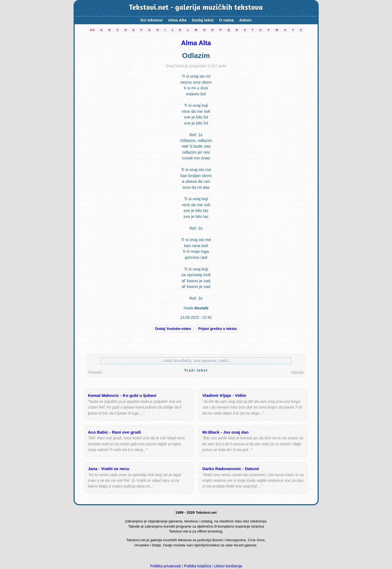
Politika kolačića (197, 566)
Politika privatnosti (165, 566)
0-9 (92, 30)
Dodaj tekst (203, 20)
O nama (226, 20)
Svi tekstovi (151, 20)
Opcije (297, 372)
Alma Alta (177, 20)
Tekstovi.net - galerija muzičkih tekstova (196, 8)
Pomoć (95, 372)
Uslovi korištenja (228, 566)
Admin (245, 20)
